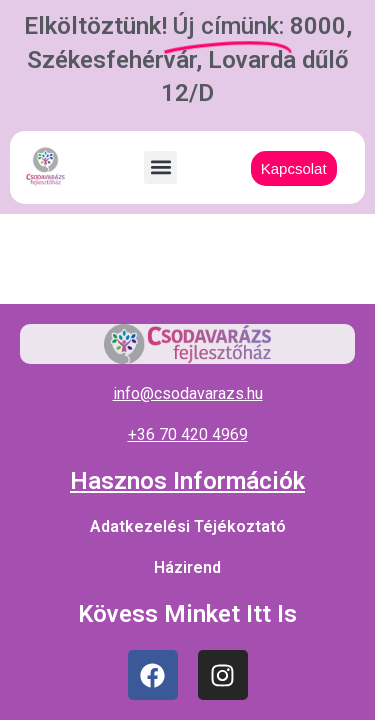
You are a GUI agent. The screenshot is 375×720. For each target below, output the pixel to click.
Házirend (187, 567)
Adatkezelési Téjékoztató (188, 526)
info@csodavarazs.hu (188, 393)
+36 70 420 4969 (188, 434)
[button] (160, 167)
